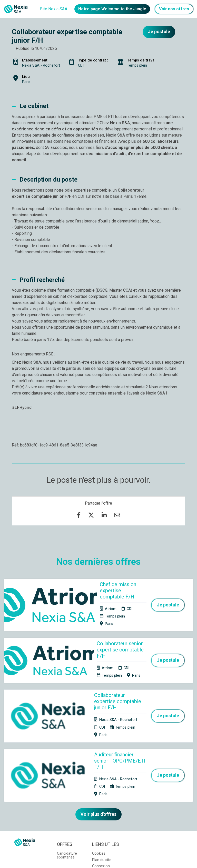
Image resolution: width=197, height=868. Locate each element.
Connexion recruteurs (101, 799)
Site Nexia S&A (54, 9)
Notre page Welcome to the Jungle (112, 9)
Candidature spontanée (67, 787)
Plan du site (102, 791)
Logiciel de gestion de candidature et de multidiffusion (99, 859)
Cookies (99, 785)
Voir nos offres (174, 9)
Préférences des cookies (102, 809)
